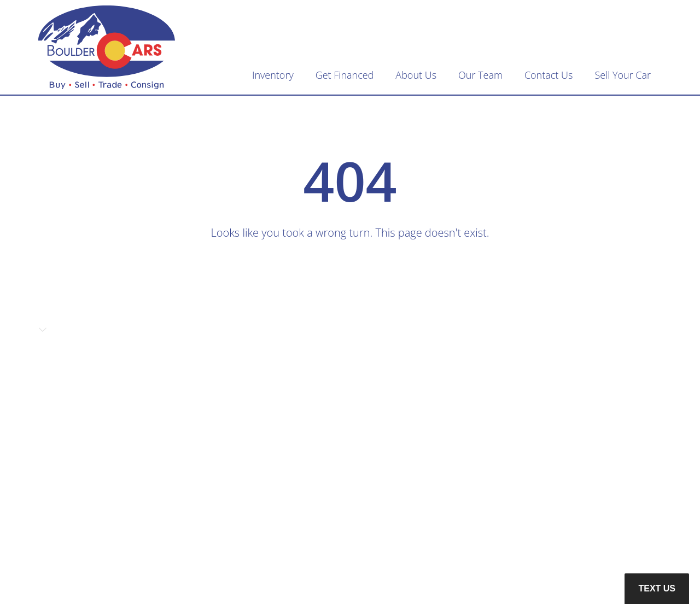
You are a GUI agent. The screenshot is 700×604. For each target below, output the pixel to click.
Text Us (657, 588)
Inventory (273, 75)
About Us (416, 75)
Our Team (480, 75)
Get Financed (345, 75)
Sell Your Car (623, 75)
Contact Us (549, 75)
